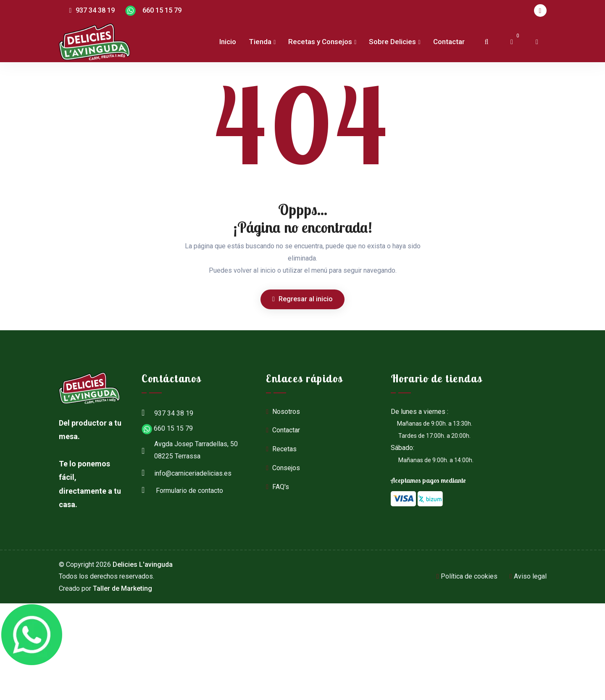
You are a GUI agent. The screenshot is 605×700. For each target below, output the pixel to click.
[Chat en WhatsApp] (32, 635)
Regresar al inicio (302, 299)
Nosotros (283, 412)
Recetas (281, 449)
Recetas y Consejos (320, 42)
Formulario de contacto (182, 489)
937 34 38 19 (92, 10)
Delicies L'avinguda (143, 564)
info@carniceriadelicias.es (187, 472)
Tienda (260, 42)
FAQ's (278, 487)
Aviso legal (528, 576)
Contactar (449, 42)
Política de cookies (467, 576)
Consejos (283, 468)
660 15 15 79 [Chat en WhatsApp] (153, 11)
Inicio (228, 42)
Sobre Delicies (392, 42)
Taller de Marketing (122, 588)
